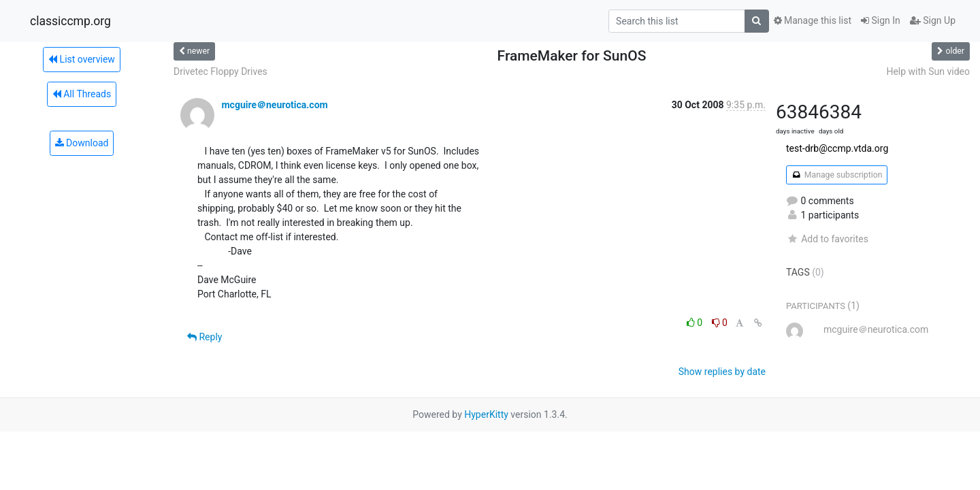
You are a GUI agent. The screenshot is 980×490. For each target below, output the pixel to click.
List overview (82, 59)
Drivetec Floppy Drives (220, 71)
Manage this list (813, 20)
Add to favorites (827, 239)
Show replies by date (722, 372)
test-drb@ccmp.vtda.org (837, 148)
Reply (205, 337)
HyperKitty (486, 414)
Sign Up (933, 20)
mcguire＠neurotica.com (274, 105)
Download (82, 143)
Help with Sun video (928, 71)
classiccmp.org (70, 21)
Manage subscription (837, 175)
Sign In (881, 20)
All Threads (82, 94)
